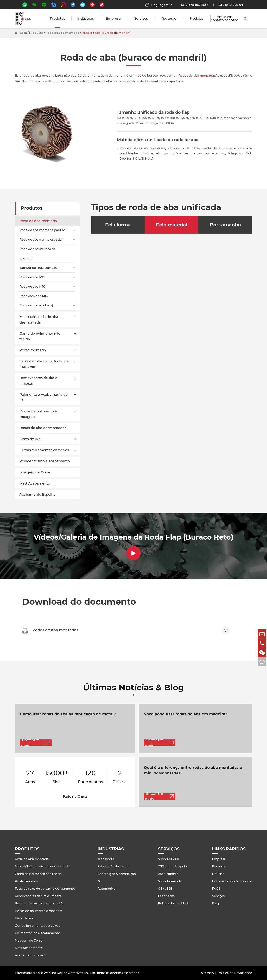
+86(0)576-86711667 (194, 5)
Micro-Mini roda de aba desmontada (39, 320)
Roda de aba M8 (32, 277)
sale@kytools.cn (231, 5)
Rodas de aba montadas (197, 76)
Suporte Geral (168, 859)
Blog (216, 903)
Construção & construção (117, 873)
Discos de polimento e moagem (38, 414)
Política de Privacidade (235, 973)
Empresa (113, 19)
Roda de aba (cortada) (36, 305)
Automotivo (107, 888)
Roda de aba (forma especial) (41, 240)
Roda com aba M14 (34, 296)
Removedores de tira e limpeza (38, 381)
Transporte (106, 859)
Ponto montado (33, 350)
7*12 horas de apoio (172, 866)
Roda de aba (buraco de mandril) (106, 33)
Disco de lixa (30, 439)
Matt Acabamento (35, 483)
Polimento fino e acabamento (45, 461)
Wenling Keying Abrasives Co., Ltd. (70, 973)
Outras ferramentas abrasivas (44, 450)
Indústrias (85, 19)
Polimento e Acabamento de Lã (44, 397)
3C (99, 881)
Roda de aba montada (62, 33)
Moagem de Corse (35, 472)
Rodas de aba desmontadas (43, 428)
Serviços (141, 19)
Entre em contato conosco (225, 19)
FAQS (216, 888)
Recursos (169, 19)
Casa (23, 33)
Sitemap (207, 973)
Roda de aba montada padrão (42, 230)
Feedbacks (166, 896)
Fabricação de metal (113, 866)
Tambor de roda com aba (39, 268)
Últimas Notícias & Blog (134, 690)
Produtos (57, 19)
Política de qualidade (174, 903)
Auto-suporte (168, 873)
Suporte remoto (170, 881)
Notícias (197, 19)
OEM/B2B (165, 888)
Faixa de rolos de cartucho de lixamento (44, 364)
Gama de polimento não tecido (40, 336)
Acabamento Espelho (37, 495)
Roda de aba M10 (32, 287)
